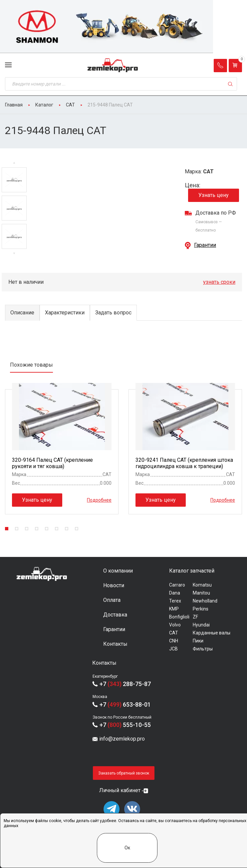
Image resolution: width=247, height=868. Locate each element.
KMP (174, 609)
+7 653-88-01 (125, 704)
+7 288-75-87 (125, 684)
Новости (114, 585)
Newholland (205, 601)
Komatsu (202, 585)
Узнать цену (214, 195)
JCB (173, 649)
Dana (175, 593)
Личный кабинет (120, 790)
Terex (175, 601)
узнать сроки (219, 282)
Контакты (115, 644)
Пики (198, 641)
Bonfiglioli (179, 617)
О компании (118, 571)
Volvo (175, 625)
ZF (195, 617)
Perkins (201, 609)
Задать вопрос (113, 313)
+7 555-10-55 (125, 725)
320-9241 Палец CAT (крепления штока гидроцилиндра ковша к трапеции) (184, 463)
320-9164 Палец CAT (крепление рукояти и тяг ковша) (52, 463)
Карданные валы (212, 633)
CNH (174, 641)
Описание (22, 313)
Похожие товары (31, 365)
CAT (174, 633)
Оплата (112, 600)
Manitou (201, 593)
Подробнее (99, 500)
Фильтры (203, 649)
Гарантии (205, 245)
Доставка (115, 615)
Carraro (177, 585)
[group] (123, 27)
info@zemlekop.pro (122, 739)
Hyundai (201, 625)
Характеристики (65, 313)
